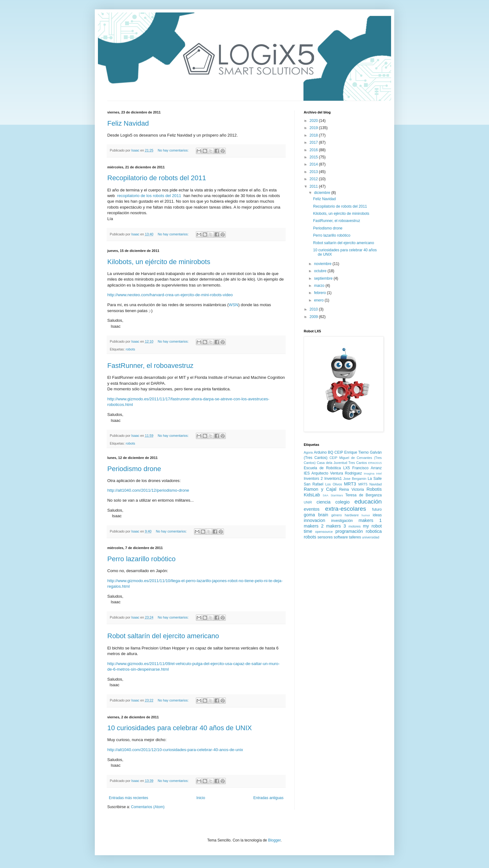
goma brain (316, 515)
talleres (355, 537)
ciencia (324, 502)
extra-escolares (346, 509)
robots (130, 349)
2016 (314, 150)
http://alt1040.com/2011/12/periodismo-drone (148, 490)
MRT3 (350, 484)
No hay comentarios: (174, 150)
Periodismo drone (134, 469)
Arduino (320, 452)
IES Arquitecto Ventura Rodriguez (333, 473)
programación (349, 531)
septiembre (324, 278)
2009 (314, 317)
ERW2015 (375, 463)
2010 (314, 309)
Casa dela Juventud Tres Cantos (342, 463)
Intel (379, 473)
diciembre (323, 193)
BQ (330, 452)
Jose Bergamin (355, 479)
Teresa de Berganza (363, 495)
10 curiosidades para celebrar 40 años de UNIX (180, 728)
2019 (314, 128)
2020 (314, 121)
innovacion (315, 520)
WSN (233, 305)
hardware (352, 515)
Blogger (274, 840)
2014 (314, 164)
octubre (321, 271)
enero (319, 300)
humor (366, 515)
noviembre (323, 264)
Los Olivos (334, 484)
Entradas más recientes (128, 798)
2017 (314, 142)
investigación (342, 521)
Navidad (375, 484)
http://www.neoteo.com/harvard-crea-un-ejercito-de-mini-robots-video (170, 295)
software (341, 537)
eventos (312, 509)
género (336, 515)
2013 (314, 172)
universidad (371, 537)
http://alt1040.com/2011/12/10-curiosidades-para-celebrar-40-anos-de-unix (175, 750)
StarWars (337, 495)
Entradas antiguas (268, 798)
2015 (314, 157)
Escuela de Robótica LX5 (327, 468)
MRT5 (363, 484)
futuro (377, 509)
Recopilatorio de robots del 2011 (157, 178)
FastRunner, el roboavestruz (150, 366)
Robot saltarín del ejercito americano (163, 636)
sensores (325, 537)
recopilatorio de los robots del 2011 (149, 196)
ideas (377, 515)
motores (354, 526)
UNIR (308, 502)
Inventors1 (333, 479)
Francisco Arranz (367, 468)
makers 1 (370, 520)
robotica (374, 531)
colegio (342, 502)
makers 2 (314, 526)
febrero (320, 293)
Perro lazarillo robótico (141, 559)
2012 (314, 179)
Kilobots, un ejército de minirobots (159, 262)
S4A (326, 495)
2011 (314, 186)
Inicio (201, 798)
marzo (320, 286)
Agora (308, 452)
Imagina (369, 473)
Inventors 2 (313, 479)
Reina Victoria (351, 489)
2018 (314, 135)
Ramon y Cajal (320, 489)
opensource (324, 532)
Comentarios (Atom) (148, 807)
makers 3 (336, 526)
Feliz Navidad (128, 123)
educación (368, 502)
